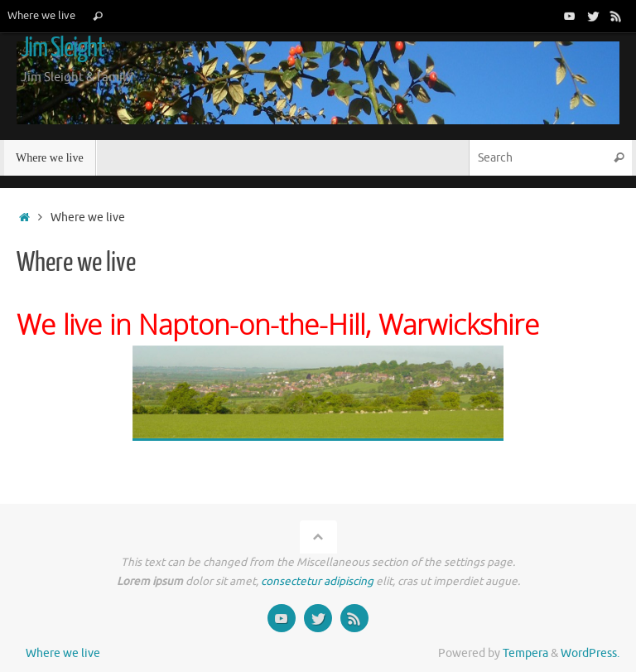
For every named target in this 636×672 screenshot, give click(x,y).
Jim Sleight (63, 48)
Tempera (525, 653)
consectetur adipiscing (317, 581)
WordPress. (590, 653)
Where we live (41, 16)
